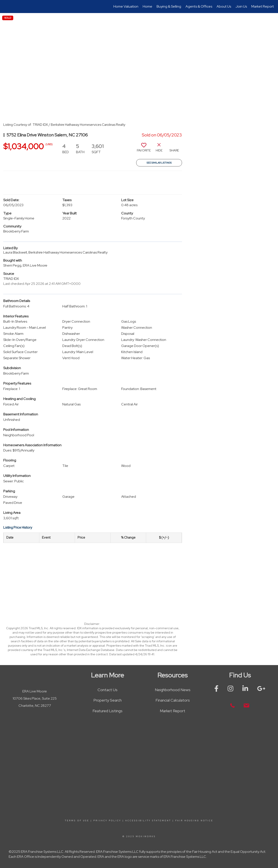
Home (147, 6)
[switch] (144, 149)
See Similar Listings (159, 163)
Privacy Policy (107, 821)
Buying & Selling (169, 6)
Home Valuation (126, 6)
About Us (224, 6)
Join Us (241, 6)
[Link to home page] (6, 7)
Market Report (263, 6)
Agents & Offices (199, 6)
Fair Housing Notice (194, 821)
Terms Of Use (77, 821)
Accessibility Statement (148, 821)
